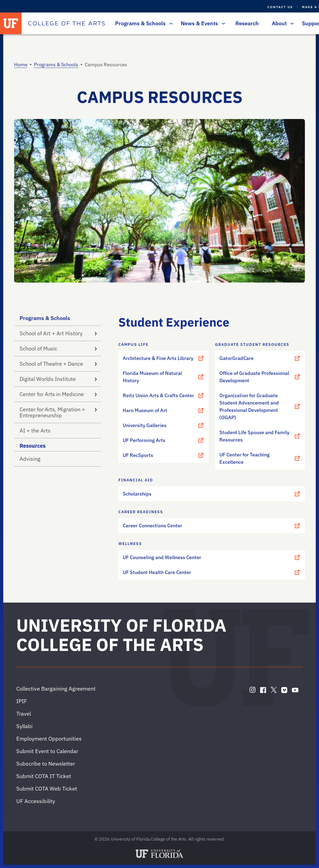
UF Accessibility (36, 801)
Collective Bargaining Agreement (56, 689)
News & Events (202, 23)
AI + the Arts (35, 430)
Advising (30, 459)
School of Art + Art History (58, 333)
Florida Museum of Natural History (163, 377)
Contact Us (280, 7)
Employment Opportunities (49, 739)
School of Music (58, 348)
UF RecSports (163, 455)
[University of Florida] (11, 23)
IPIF (22, 701)
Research (247, 23)
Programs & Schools (143, 23)
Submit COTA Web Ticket (47, 789)
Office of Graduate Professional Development (260, 377)
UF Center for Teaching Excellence (260, 458)
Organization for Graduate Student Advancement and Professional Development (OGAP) (260, 406)
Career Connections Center (212, 526)
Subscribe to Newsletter (46, 764)
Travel (24, 714)
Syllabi (24, 726)
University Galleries (163, 425)
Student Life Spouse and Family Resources (260, 436)
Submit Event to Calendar (47, 751)
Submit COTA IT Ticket (44, 776)
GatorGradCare (260, 358)
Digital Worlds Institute (58, 379)
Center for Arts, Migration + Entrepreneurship (58, 412)
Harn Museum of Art (163, 411)
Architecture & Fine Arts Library (163, 358)
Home (21, 65)
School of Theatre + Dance (58, 364)
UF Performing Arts (163, 440)
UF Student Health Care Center (212, 572)
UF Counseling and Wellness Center (212, 557)
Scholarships (212, 494)
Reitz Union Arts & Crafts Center (163, 396)
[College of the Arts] (67, 23)
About (281, 23)
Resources (33, 446)
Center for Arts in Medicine (58, 394)
